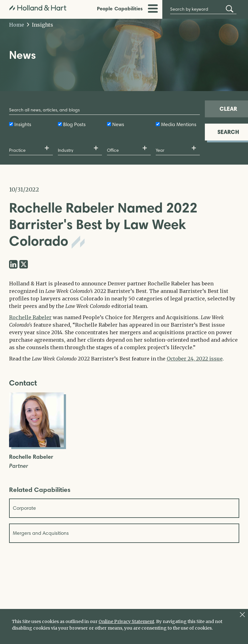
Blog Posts (74, 124)
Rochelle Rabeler (30, 317)
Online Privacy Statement (126, 621)
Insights (40, 25)
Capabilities (129, 8)
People (105, 8)
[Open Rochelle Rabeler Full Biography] (36, 445)
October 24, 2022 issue (195, 359)
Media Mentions (179, 124)
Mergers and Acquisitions (41, 533)
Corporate (24, 508)
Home (17, 25)
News (118, 124)
